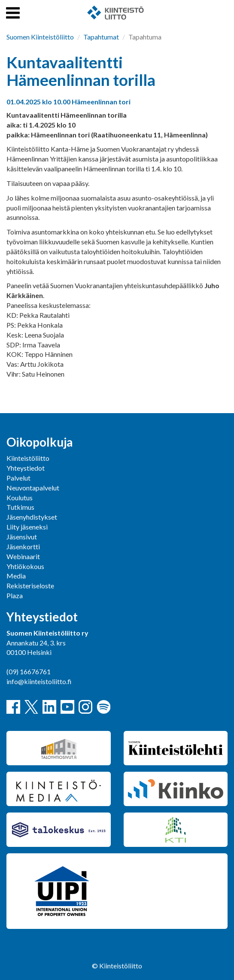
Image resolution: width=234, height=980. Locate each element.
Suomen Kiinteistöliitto (40, 37)
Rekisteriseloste (30, 586)
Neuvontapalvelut (33, 488)
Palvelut (18, 478)
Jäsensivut (22, 537)
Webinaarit (23, 556)
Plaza (15, 595)
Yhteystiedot (26, 468)
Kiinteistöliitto (28, 458)
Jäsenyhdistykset (32, 517)
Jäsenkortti (23, 546)
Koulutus (20, 498)
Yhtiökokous (25, 566)
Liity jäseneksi (27, 527)
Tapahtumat (101, 37)
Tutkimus (20, 507)
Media (16, 576)
